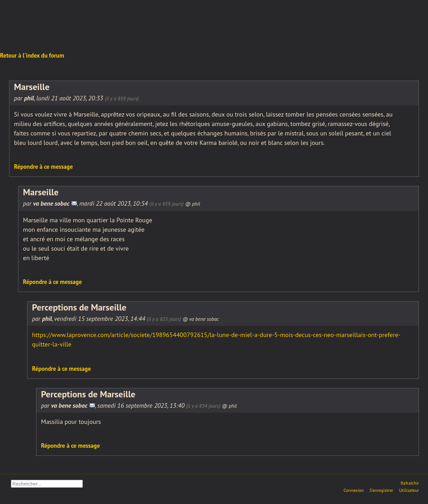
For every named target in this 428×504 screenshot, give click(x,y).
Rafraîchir (410, 483)
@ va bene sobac (200, 319)
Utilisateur (409, 490)
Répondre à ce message (43, 167)
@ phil (193, 204)
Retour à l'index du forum (32, 56)
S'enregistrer (381, 490)
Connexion (353, 490)
